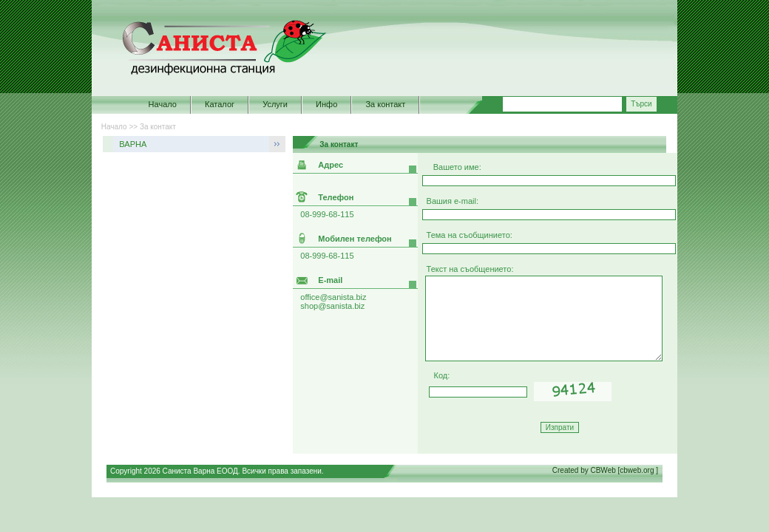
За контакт (385, 104)
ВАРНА (133, 144)
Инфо (326, 104)
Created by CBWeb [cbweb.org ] (605, 470)
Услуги (275, 104)
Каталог (220, 104)
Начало (163, 104)
